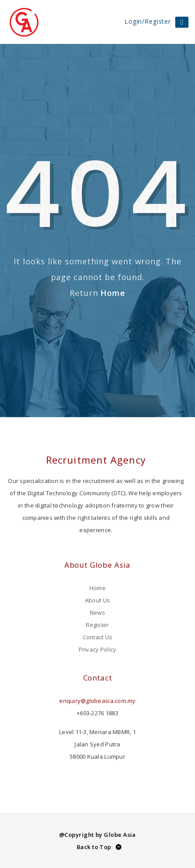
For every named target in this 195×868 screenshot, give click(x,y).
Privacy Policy (98, 649)
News (97, 612)
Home (113, 293)
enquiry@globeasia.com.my (97, 701)
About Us (97, 600)
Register (97, 625)
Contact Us (98, 637)
